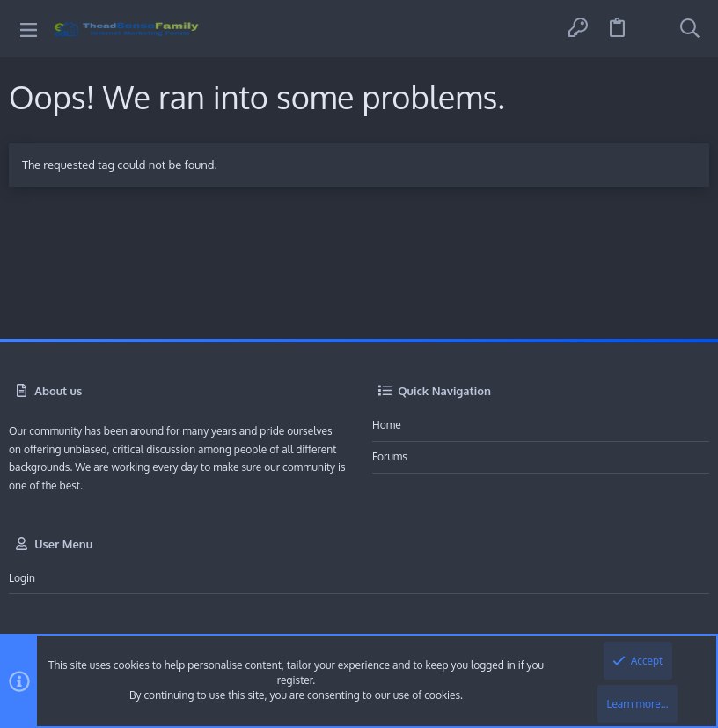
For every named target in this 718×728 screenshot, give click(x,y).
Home (387, 425)
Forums (390, 456)
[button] (29, 29)
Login (22, 578)
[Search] (690, 29)
